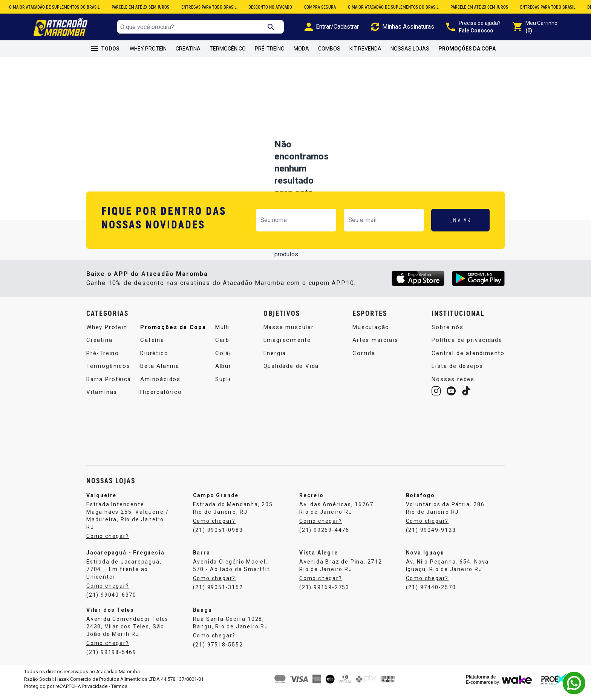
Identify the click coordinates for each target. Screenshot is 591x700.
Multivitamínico (185, 357)
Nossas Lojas (410, 49)
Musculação (371, 331)
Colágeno (176, 383)
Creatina (188, 49)
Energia (275, 357)
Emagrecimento (287, 344)
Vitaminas (102, 396)
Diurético (100, 435)
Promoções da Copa (467, 49)
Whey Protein (148, 49)
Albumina (175, 396)
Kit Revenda (365, 49)
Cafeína (98, 422)
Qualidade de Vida (291, 370)
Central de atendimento (468, 357)
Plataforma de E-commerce (481, 686)
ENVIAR (460, 220)
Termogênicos (108, 370)
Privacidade (95, 693)
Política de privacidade (467, 344)
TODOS (105, 49)
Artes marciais (375, 344)
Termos (119, 693)
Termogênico (228, 49)
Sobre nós (447, 331)
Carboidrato (180, 370)
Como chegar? (108, 543)
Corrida (364, 357)
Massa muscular (289, 331)
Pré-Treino (270, 49)
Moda (301, 49)
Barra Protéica (109, 383)
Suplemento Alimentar (196, 409)
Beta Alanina (106, 448)
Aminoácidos (181, 331)
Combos (329, 49)
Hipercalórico (182, 344)
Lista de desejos (457, 370)
